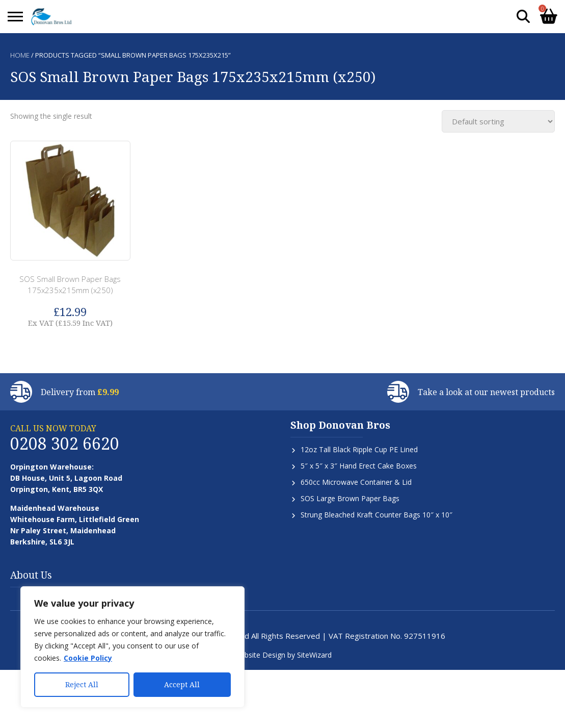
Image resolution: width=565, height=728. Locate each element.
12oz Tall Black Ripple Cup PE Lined (359, 449)
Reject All (82, 684)
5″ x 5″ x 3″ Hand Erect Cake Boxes (359, 466)
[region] (132, 647)
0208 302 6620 (65, 443)
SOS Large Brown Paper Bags (350, 498)
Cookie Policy (88, 658)
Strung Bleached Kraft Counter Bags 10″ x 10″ (376, 515)
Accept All (182, 684)
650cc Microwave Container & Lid (356, 482)
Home (20, 55)
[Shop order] (498, 121)
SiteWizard (314, 655)
